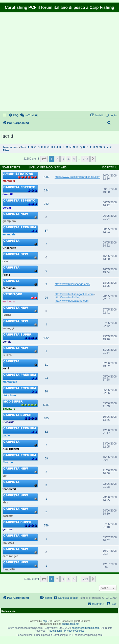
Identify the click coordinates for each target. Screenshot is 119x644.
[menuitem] (13, 115)
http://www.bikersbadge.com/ (72, 284)
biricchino (9, 395)
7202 (46, 177)
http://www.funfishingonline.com (74, 294)
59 (46, 458)
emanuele (9, 234)
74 (46, 378)
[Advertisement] (47, 62)
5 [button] (74, 159)
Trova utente (10, 147)
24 (46, 298)
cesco (6, 261)
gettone (8, 529)
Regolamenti (55, 631)
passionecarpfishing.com (86, 628)
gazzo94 (8, 516)
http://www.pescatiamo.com (72, 301)
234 (46, 190)
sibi (5, 476)
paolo (6, 435)
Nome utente (11, 168)
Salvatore (9, 409)
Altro (6, 150)
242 (46, 204)
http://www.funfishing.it (68, 297)
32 (46, 432)
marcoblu (9, 181)
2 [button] (57, 159)
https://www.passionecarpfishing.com (77, 177)
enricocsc (9, 301)
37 (46, 231)
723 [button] (85, 159)
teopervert (9, 489)
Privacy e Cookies (74, 631)
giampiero (9, 221)
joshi (6, 368)
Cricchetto (9, 248)
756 (46, 525)
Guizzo (7, 355)
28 (46, 391)
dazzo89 (8, 194)
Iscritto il (110, 168)
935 (46, 418)
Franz (6, 275)
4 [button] (68, 159)
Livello (34, 168)
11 (46, 365)
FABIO (7, 315)
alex (5, 502)
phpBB (46, 621)
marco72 (8, 543)
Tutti (23, 147)
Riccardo (8, 422)
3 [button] (63, 159)
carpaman (9, 288)
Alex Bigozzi (11, 449)
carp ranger (10, 556)
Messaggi (47, 168)
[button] (44, 159)
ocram (7, 208)
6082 (46, 405)
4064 (46, 338)
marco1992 (10, 382)
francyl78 (9, 569)
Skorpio (8, 462)
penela (7, 342)
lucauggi (8, 328)
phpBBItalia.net (70, 624)
